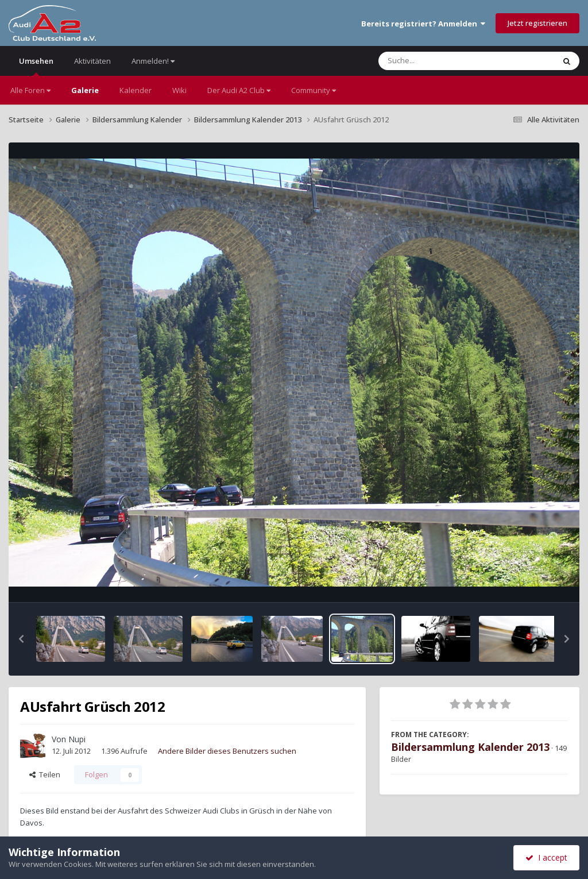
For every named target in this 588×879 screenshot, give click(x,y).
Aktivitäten (92, 61)
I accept (546, 857)
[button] (21, 639)
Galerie (85, 90)
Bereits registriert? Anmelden (423, 24)
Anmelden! (153, 61)
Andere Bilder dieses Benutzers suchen (227, 751)
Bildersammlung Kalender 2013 (470, 747)
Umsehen (36, 66)
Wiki (179, 90)
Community (314, 90)
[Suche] (443, 61)
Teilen (45, 774)
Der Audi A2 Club (239, 90)
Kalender (136, 90)
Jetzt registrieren (537, 23)
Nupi (77, 739)
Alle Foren (30, 90)
